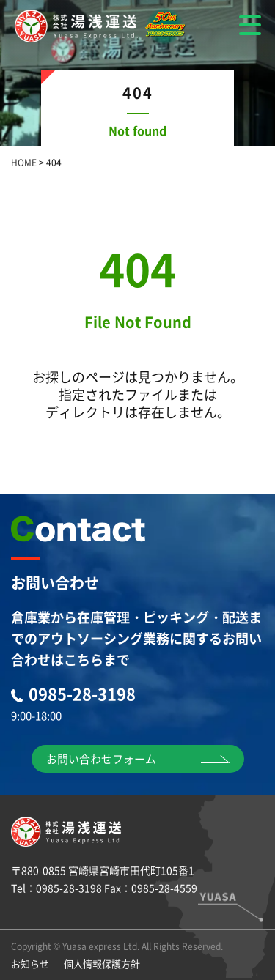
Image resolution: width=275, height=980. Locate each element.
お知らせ (30, 964)
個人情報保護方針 (102, 964)
